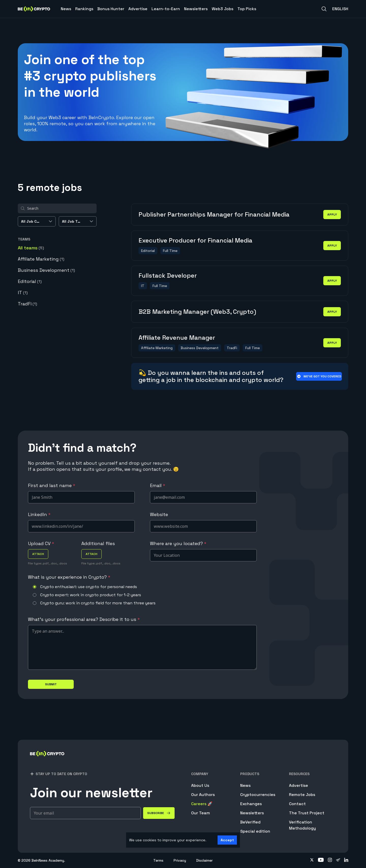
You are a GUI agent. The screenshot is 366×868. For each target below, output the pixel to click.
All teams (31, 248)
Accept (227, 840)
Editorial (30, 281)
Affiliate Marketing (41, 259)
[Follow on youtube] (321, 860)
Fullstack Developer (168, 275)
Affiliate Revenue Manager (177, 338)
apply (332, 215)
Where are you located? (178, 543)
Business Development (46, 270)
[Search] (324, 9)
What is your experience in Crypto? (69, 577)
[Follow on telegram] (338, 860)
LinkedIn (39, 514)
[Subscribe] (159, 813)
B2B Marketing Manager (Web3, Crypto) (197, 312)
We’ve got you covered (319, 376)
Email (158, 485)
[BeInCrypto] (47, 760)
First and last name (52, 485)
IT (23, 293)
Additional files (98, 543)
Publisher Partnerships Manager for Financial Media (214, 214)
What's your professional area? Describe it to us (84, 619)
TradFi (27, 304)
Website (159, 514)
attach (38, 554)
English (340, 9)
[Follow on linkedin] (346, 860)
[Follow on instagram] (330, 860)
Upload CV (41, 543)
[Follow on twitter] (312, 860)
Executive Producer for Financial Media (195, 240)
